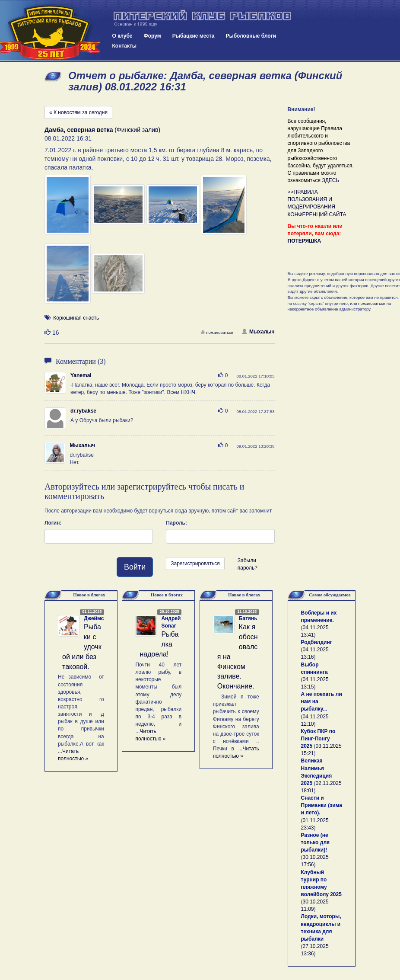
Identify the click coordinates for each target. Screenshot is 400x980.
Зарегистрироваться (195, 564)
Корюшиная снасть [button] (76, 318)
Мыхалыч (258, 332)
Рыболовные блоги (251, 36)
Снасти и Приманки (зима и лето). (322, 805)
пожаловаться (217, 332)
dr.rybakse (83, 411)
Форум (152, 36)
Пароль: (176, 523)
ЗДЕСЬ (330, 180)
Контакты (125, 46)
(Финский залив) (102, 130)
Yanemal (81, 375)
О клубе (122, 36)
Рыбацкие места (194, 36)
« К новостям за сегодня (78, 112)
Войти (135, 567)
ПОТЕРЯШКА (305, 241)
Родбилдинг (317, 642)
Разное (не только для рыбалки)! (316, 842)
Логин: (53, 523)
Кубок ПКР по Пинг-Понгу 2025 (318, 739)
